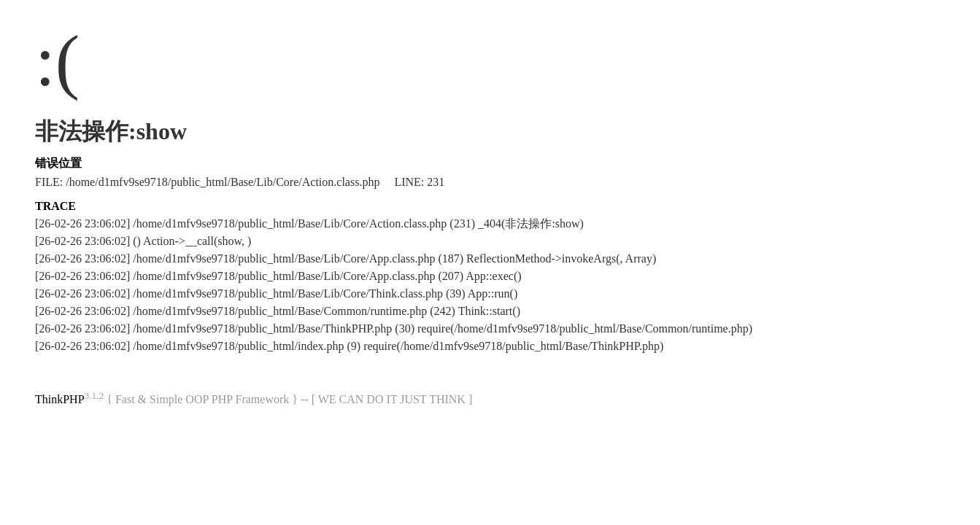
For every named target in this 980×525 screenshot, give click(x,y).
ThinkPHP (60, 399)
